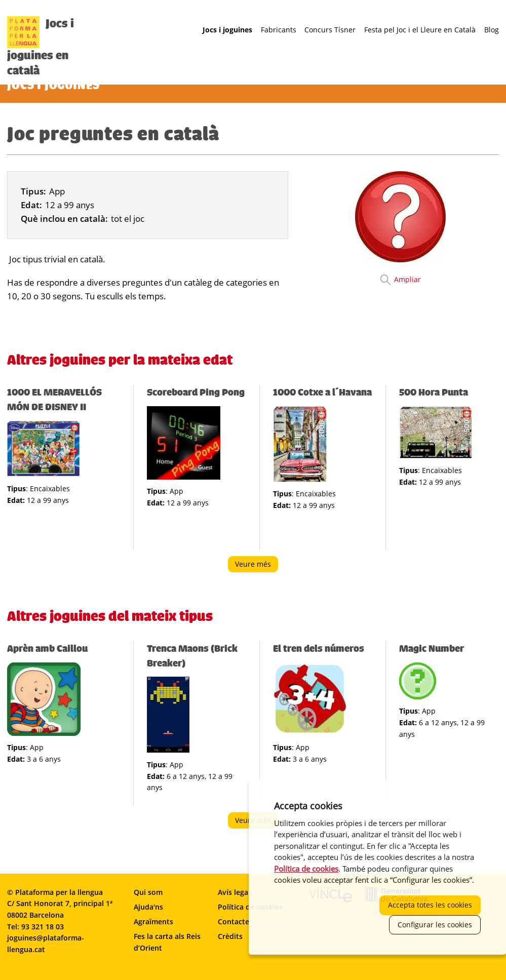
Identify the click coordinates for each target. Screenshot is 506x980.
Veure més (257, 566)
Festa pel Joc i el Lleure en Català (420, 30)
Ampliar (407, 279)
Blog (492, 30)
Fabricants (279, 30)
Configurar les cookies (435, 925)
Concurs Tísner (330, 30)
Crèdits (230, 936)
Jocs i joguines (227, 30)
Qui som (148, 892)
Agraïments (153, 922)
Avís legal (234, 892)
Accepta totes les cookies (430, 905)
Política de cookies (306, 869)
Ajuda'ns (148, 907)
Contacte (233, 922)
